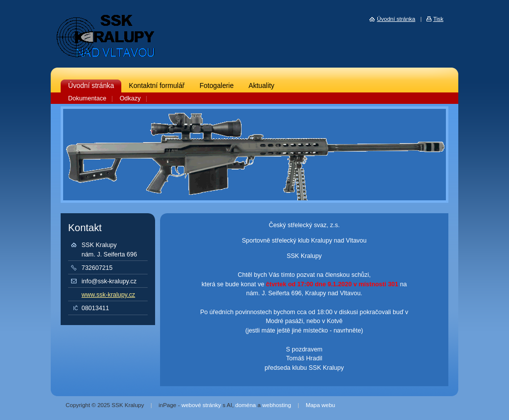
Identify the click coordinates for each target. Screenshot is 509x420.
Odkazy (130, 98)
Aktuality (261, 86)
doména (245, 405)
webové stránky (201, 405)
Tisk (438, 19)
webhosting (277, 405)
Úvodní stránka (91, 86)
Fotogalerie (216, 86)
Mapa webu (320, 405)
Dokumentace (87, 98)
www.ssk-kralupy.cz (108, 295)
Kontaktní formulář (157, 86)
